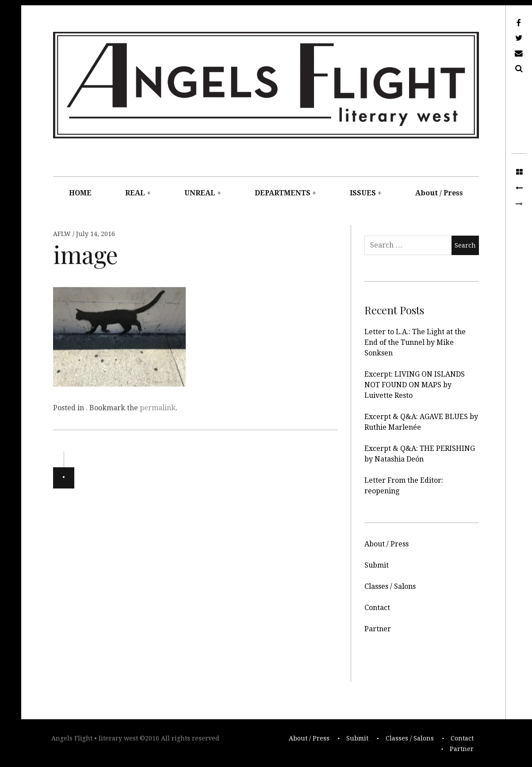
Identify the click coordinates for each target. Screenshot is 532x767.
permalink (158, 408)
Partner (378, 629)
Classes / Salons (390, 586)
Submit (377, 565)
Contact (377, 608)
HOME (80, 193)
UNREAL (200, 193)
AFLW (63, 234)
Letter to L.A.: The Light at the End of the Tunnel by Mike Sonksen (415, 342)
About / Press (439, 193)
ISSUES (363, 193)
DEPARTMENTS (283, 193)
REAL (135, 193)
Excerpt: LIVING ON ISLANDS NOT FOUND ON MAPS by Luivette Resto (415, 385)
